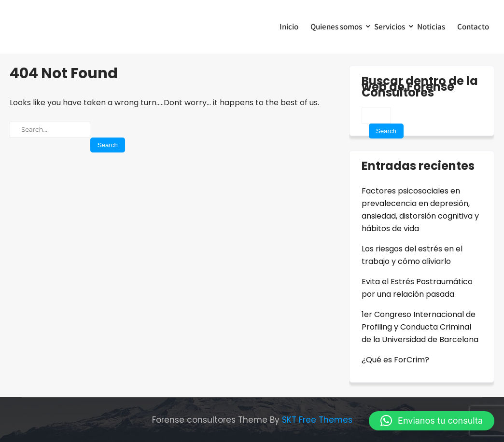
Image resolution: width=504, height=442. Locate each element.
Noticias (431, 27)
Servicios (390, 27)
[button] (432, 421)
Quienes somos (336, 27)
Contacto (473, 27)
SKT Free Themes (317, 420)
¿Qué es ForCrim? (395, 360)
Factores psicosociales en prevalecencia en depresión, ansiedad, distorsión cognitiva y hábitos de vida (420, 210)
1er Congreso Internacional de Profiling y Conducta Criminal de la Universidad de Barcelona (420, 327)
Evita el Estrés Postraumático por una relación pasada (417, 288)
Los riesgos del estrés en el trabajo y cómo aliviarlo (412, 255)
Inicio (289, 27)
